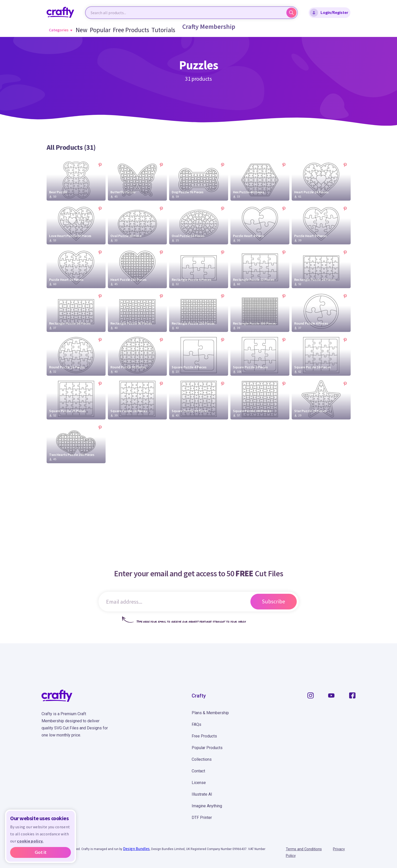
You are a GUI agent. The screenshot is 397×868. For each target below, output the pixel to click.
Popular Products (207, 748)
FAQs (196, 724)
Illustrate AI (202, 794)
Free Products (129, 30)
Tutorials (156, 30)
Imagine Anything (207, 806)
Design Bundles (136, 849)
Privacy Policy (344, 849)
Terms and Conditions (306, 849)
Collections (202, 759)
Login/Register (329, 13)
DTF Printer (202, 818)
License (199, 783)
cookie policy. (30, 841)
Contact (198, 771)
